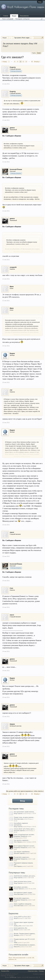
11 (23, 62)
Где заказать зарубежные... (22, 852)
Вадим (12, 353)
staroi (12, 532)
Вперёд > (37, 62)
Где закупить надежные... (22, 840)
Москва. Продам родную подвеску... (25, 934)
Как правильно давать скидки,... (24, 893)
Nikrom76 (17, 947)
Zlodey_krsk (17, 926)
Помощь (41, 971)
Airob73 (16, 918)
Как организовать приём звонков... (24, 812)
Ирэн (12, 286)
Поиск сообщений (8, 19)
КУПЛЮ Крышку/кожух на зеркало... (25, 945)
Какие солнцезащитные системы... (24, 835)
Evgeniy (13, 67)
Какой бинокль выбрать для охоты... (25, 876)
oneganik (13, 267)
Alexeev (16, 930)
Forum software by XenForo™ (9, 974)
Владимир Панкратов (20, 836)
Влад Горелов (18, 813)
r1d (11, 390)
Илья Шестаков (19, 819)
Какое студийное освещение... (23, 904)
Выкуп (39, 53)
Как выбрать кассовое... (21, 887)
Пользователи (24, 16)
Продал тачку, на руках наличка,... (24, 817)
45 (32, 62)
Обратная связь (33, 971)
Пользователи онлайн (19, 955)
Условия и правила (39, 974)
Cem (11, 588)
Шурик (12, 724)
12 (26, 62)
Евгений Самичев (19, 831)
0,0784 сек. (13, 977)
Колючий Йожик (16, 169)
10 (20, 62)
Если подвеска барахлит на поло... (25, 846)
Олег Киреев (18, 842)
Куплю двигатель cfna (21, 928)
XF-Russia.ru (10, 976)
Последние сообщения (22, 19)
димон (12, 128)
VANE (16, 943)
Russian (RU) (5, 971)
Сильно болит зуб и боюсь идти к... (25, 829)
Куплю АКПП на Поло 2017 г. (23, 917)
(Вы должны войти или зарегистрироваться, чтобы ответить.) (25, 791)
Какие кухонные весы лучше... (23, 881)
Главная (6, 16)
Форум (14, 16)
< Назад (4, 62)
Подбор (34, 53)
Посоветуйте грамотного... (22, 857)
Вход (40, 2)
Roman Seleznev (19, 889)
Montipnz (17, 935)
